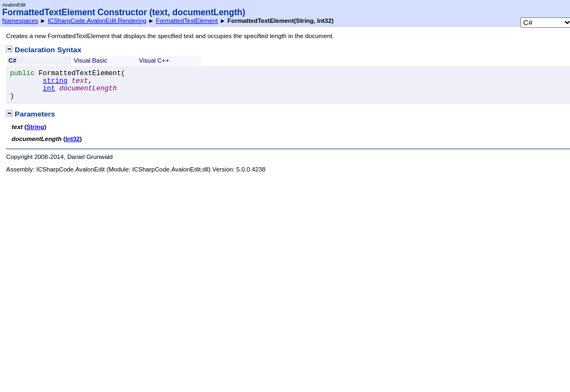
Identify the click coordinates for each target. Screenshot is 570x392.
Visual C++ (154, 60)
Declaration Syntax (44, 50)
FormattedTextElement (187, 21)
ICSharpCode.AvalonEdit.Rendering (97, 21)
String (35, 127)
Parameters (30, 114)
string (55, 81)
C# (13, 60)
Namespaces (20, 21)
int (49, 89)
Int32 (72, 139)
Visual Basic (90, 60)
